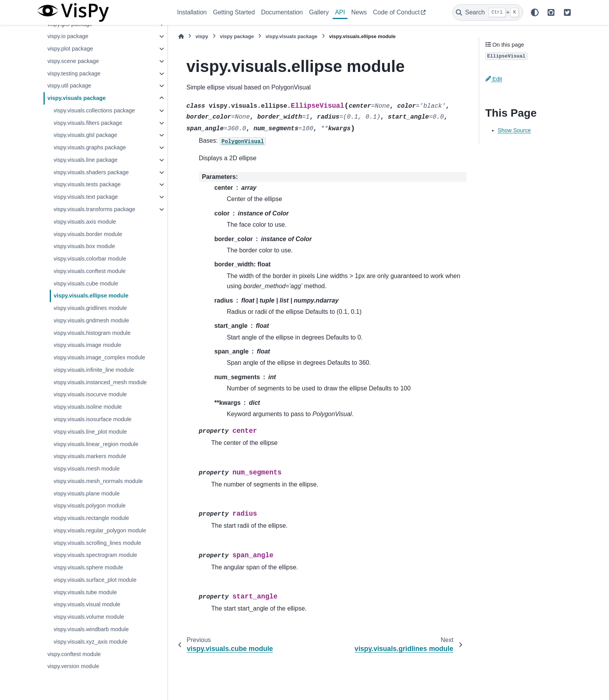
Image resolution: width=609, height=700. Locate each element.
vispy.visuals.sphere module (88, 567)
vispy (202, 36)
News (359, 12)
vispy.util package (69, 86)
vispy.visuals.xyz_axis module (91, 642)
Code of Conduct (396, 12)
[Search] (488, 12)
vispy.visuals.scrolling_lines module (97, 543)
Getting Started (234, 12)
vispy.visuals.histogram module (92, 333)
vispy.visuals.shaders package (91, 172)
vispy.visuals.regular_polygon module (100, 530)
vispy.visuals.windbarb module (91, 629)
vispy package (237, 36)
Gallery (319, 12)
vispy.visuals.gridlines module (90, 308)
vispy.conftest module (74, 654)
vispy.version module (73, 666)
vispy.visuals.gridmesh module (91, 320)
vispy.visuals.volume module (89, 617)
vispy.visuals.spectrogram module (95, 555)
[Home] (181, 36)
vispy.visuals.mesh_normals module (98, 481)
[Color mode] (535, 12)
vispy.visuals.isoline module (88, 407)
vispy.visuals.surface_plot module (95, 580)
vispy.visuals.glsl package (86, 135)
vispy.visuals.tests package (87, 184)
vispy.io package (68, 36)
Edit (494, 79)
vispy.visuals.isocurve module (90, 394)
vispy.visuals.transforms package (94, 209)
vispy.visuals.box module (84, 246)
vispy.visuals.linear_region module (96, 444)
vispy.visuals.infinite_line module (94, 370)
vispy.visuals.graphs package (90, 147)
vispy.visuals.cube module (86, 283)
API (340, 12)
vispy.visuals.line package (86, 160)
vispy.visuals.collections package (94, 110)
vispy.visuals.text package (86, 197)
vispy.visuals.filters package (88, 123)
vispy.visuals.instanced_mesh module (100, 382)
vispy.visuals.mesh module (87, 469)
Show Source (515, 130)
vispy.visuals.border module (88, 234)
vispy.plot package (70, 49)
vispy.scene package (73, 61)
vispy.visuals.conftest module (90, 271)
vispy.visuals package (77, 98)
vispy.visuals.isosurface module (93, 419)
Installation (192, 12)
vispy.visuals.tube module (85, 592)
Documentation (282, 12)
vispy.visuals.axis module (85, 222)
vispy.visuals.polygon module (90, 506)
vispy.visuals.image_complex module (99, 357)
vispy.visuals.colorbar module (90, 259)
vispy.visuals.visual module (87, 604)
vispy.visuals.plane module (87, 493)
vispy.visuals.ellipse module (91, 296)
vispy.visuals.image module (87, 345)
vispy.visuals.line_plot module (90, 432)
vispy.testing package (74, 73)
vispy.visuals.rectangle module (91, 518)
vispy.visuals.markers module (90, 456)
